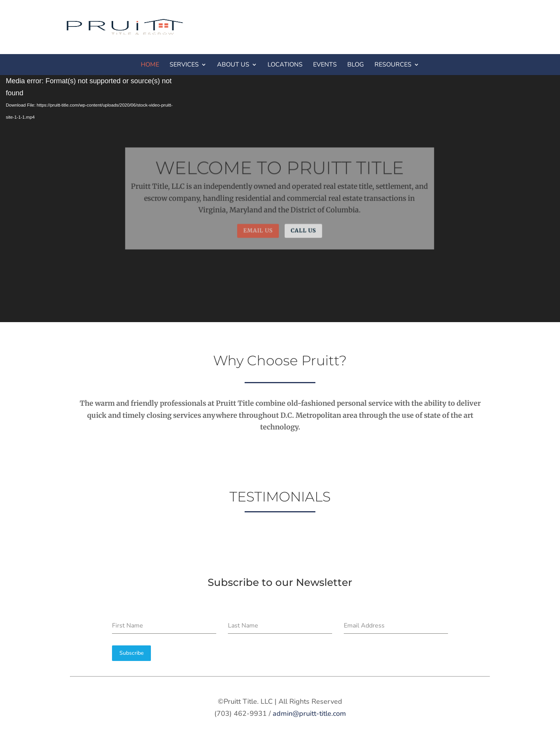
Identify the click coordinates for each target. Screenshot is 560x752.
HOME (150, 65)
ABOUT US (233, 65)
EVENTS (325, 65)
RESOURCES (393, 65)
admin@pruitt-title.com (309, 713)
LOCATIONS (285, 65)
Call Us (303, 230)
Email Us (258, 230)
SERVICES (184, 65)
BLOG (356, 65)
